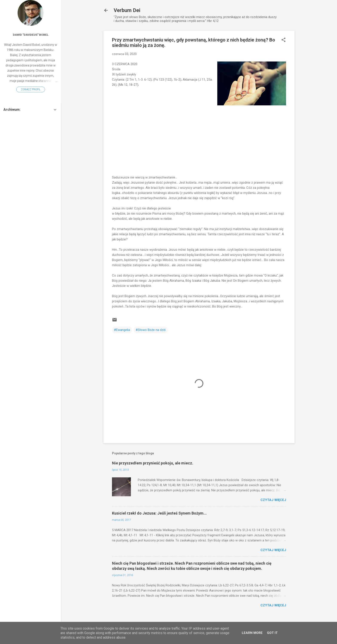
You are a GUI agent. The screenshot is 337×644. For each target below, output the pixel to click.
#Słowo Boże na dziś (151, 330)
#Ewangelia (122, 330)
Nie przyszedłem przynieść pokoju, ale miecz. (153, 463)
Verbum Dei (127, 10)
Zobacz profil (31, 89)
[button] (283, 40)
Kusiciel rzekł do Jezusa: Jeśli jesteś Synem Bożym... (159, 513)
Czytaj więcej (273, 500)
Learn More (252, 633)
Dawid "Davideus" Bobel (31, 35)
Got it (272, 633)
